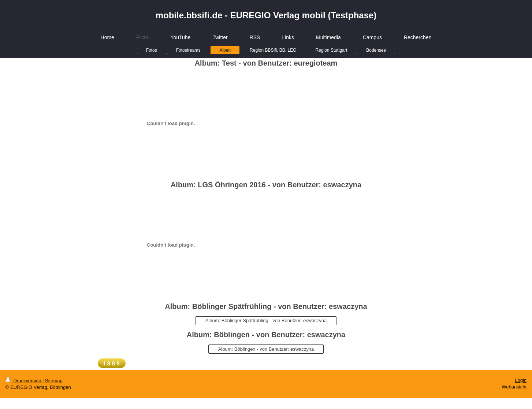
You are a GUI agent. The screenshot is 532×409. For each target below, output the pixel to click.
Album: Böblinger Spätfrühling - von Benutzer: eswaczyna (266, 320)
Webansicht (514, 387)
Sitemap (54, 381)
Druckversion (24, 381)
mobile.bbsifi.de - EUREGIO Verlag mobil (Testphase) (266, 15)
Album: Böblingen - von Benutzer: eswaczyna (266, 349)
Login (521, 380)
